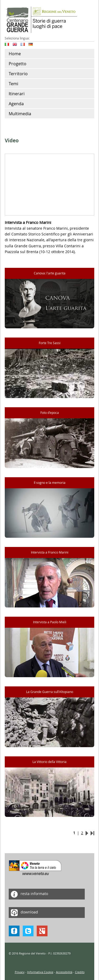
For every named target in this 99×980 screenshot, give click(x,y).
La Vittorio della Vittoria (49, 762)
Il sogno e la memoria (50, 483)
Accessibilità (64, 972)
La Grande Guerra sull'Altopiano (50, 692)
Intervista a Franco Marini (50, 552)
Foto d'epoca (50, 413)
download (23, 913)
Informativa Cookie (40, 972)
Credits (80, 972)
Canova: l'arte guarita (50, 273)
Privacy (20, 972)
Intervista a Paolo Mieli (50, 622)
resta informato (28, 894)
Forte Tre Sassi (50, 343)
